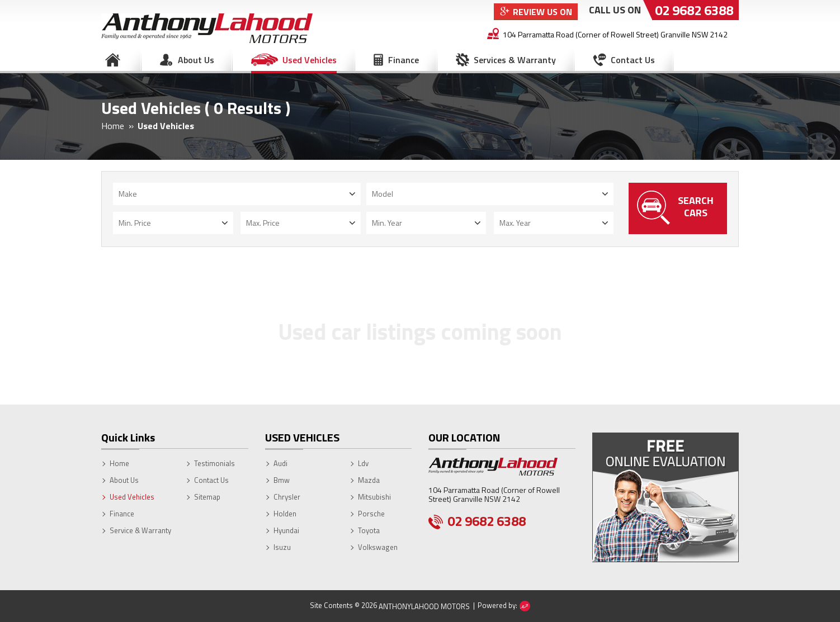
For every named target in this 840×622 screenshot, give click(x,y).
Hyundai (286, 530)
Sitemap (207, 497)
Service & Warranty (140, 530)
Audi (280, 463)
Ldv (363, 463)
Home (112, 60)
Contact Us (633, 60)
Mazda (369, 480)
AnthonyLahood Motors (424, 606)
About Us (196, 60)
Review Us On (542, 12)
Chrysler (287, 497)
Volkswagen (378, 547)
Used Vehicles (310, 60)
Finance (404, 60)
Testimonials (214, 463)
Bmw (282, 480)
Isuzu (282, 547)
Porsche (371, 514)
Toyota (369, 530)
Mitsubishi (374, 497)
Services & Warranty (515, 60)
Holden (285, 514)
